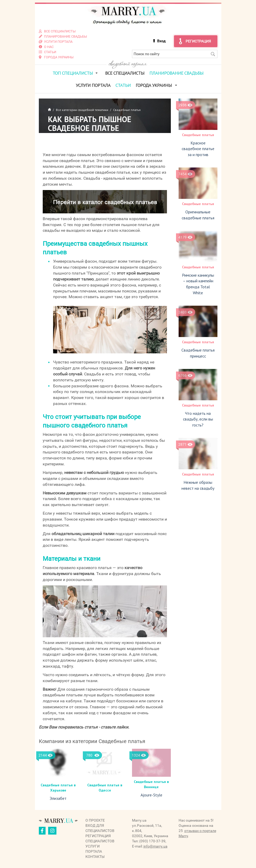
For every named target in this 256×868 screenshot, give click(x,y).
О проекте (95, 820)
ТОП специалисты (73, 73)
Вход (161, 41)
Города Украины (154, 85)
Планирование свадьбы (176, 73)
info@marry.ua (155, 846)
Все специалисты (125, 73)
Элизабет (58, 798)
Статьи (123, 85)
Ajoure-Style (151, 795)
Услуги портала (93, 85)
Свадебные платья (198, 135)
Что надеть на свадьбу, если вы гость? (198, 419)
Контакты (95, 856)
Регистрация (198, 41)
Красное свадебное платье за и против (198, 149)
